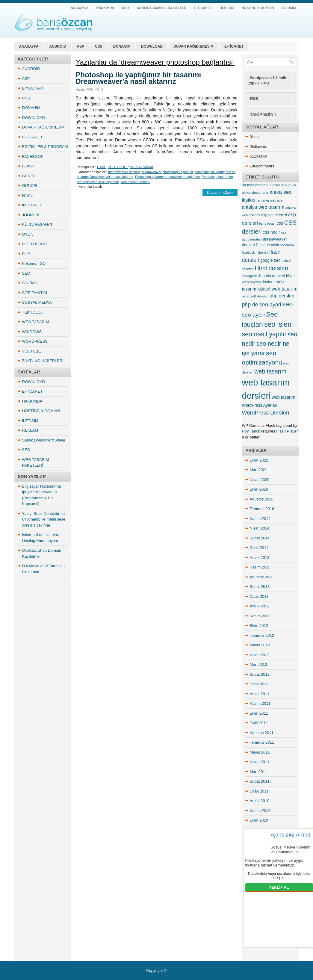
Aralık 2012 (260, 606)
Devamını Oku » (220, 193)
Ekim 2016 (259, 489)
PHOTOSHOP (35, 244)
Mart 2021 (259, 470)
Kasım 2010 (260, 811)
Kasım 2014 (260, 519)
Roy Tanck (251, 431)
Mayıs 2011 (260, 752)
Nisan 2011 (260, 762)
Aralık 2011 (260, 694)
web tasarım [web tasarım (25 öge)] (270, 371)
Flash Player (287, 431)
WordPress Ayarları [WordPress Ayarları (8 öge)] (260, 405)
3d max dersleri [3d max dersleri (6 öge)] (255, 185)
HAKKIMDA (105, 8)
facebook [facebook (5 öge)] (287, 245)
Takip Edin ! (263, 114)
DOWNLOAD (152, 46)
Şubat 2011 (260, 781)
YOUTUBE (32, 351)
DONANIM (122, 46)
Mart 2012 (259, 664)
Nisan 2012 (260, 655)
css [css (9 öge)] (280, 223)
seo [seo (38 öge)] (287, 304)
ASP (80, 46)
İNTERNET (32, 205)
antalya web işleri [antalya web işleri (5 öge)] (271, 200)
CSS (99, 46)
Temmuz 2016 (262, 509)
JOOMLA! (31, 215)
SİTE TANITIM (35, 293)
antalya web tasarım (53, 22)
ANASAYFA (80, 8)
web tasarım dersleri (136, 182)
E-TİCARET (203, 8)
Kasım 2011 (260, 703)
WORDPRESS (35, 341)
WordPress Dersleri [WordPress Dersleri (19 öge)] (266, 413)
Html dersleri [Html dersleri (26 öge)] (271, 268)
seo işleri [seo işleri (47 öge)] (278, 324)
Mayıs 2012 (260, 645)
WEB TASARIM (36, 322)
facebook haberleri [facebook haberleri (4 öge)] (255, 252)
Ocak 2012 (259, 684)
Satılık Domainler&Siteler (162, 8)
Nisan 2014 (260, 528)
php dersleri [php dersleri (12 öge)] (282, 296)
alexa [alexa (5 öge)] (246, 192)
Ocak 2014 (259, 548)
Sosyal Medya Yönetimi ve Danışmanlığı (291, 850)
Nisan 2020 (260, 480)
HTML (27, 195)
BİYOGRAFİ (33, 88)
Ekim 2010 (259, 820)
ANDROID (58, 46)
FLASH (28, 166)
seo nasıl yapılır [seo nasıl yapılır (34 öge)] (264, 334)
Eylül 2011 (259, 723)
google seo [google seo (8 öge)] (270, 260)
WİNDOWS (32, 332)
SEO (125, 8)
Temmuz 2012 (262, 635)
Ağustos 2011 (262, 733)
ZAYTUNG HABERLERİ (43, 361)
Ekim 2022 (259, 460)
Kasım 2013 (260, 567)
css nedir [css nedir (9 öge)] (271, 232)
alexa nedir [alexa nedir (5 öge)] (260, 192)
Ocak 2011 (259, 791)
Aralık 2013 (260, 558)
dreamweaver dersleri (124, 172)
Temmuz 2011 (262, 742)
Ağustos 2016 (262, 499)
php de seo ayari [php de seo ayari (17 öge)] (262, 305)
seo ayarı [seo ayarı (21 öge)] (254, 315)
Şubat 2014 (260, 538)
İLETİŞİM (289, 8)
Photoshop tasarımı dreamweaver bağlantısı (167, 177)
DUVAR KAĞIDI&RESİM (193, 46)
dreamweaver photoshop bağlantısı (167, 172)
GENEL (29, 176)
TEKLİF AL (279, 887)
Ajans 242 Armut (291, 835)
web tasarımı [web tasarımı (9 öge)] (284, 397)
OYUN (28, 234)
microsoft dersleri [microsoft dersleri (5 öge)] (255, 296)
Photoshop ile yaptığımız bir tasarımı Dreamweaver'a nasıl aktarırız (139, 78)
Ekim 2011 (259, 713)
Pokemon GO (34, 263)
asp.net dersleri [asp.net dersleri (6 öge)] (274, 215)
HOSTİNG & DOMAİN (258, 8)
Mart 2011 (259, 772)
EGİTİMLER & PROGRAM (45, 147)
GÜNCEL (30, 186)
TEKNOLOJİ (33, 312)
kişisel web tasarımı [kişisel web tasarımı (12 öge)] (278, 289)
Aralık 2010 (260, 801)
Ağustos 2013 (262, 577)
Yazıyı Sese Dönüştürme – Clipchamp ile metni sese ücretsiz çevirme (45, 519)
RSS (254, 99)
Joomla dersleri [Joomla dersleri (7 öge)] (272, 276)
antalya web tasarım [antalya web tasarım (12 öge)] (263, 207)
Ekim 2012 (259, 626)
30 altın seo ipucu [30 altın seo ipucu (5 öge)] (282, 185)
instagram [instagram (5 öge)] (250, 276)
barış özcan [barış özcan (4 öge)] (267, 223)
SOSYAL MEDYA (37, 302)
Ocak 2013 (259, 596)
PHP (26, 254)
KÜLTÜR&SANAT (37, 224)
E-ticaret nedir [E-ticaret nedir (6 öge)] (267, 245)
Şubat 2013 (260, 587)
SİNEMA (30, 283)
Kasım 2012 (260, 616)
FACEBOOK (33, 156)
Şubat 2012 (260, 674)
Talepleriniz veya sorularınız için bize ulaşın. (279, 876)
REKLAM (227, 8)
